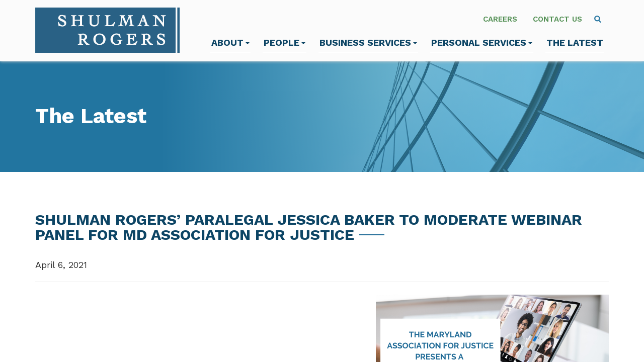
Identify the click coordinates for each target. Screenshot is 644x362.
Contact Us (557, 19)
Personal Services (482, 42)
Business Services (368, 42)
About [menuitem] (230, 42)
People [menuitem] (285, 42)
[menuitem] (598, 19)
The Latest (575, 42)
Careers (500, 19)
